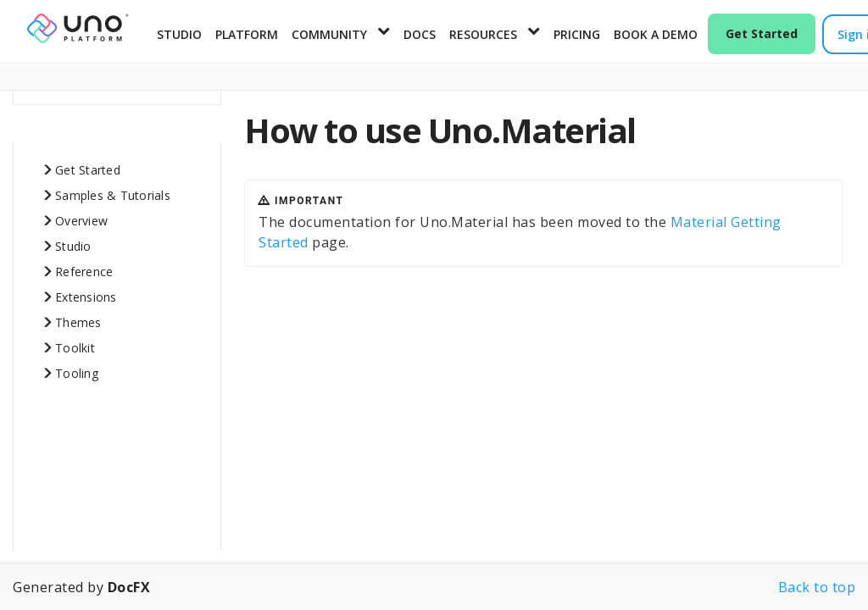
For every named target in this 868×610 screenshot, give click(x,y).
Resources (483, 34)
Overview (81, 215)
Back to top (817, 587)
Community (329, 34)
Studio (179, 34)
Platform (247, 34)
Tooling (77, 367)
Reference (84, 266)
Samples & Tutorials (113, 189)
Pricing (577, 34)
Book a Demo (656, 34)
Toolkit (75, 342)
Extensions (86, 291)
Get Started (762, 33)
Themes (78, 316)
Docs (420, 34)
